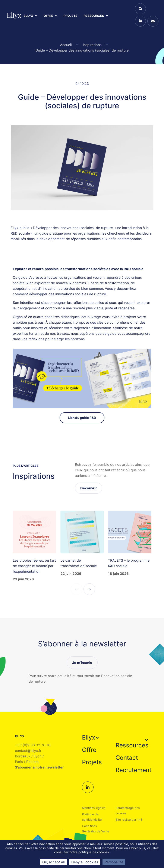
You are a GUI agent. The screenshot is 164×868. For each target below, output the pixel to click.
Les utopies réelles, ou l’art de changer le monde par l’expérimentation (34, 566)
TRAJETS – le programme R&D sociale (129, 563)
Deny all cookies (85, 862)
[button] (91, 737)
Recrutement (133, 770)
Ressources (96, 16)
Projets (70, 16)
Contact (127, 758)
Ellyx (30, 16)
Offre (50, 16)
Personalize (114, 862)
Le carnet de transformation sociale (79, 563)
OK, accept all (53, 862)
